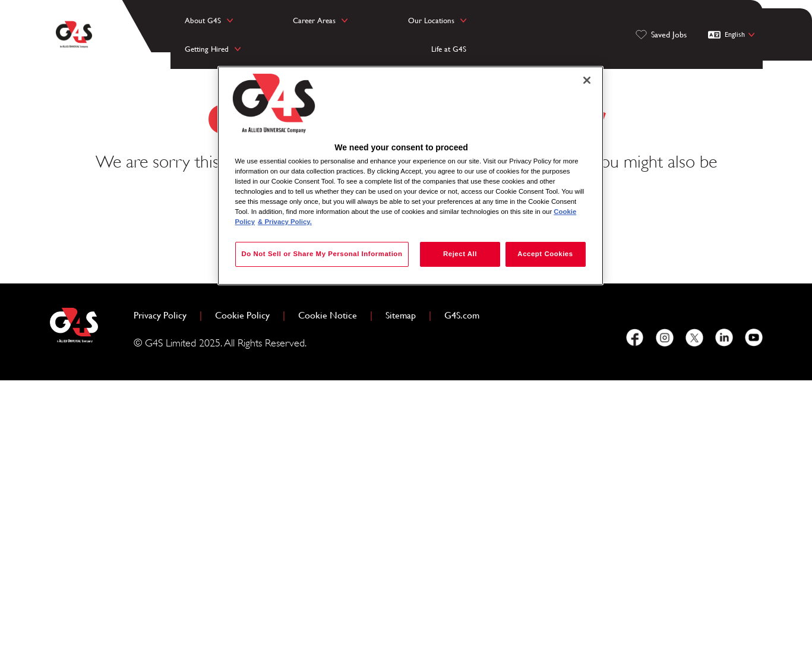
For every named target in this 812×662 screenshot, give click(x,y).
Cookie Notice (328, 596)
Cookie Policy (247, 595)
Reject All (456, 254)
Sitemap (401, 596)
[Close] (587, 80)
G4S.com (467, 595)
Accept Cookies (545, 254)
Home (356, 491)
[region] (410, 181)
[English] (733, 26)
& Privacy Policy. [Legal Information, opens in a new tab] (285, 222)
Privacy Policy (165, 595)
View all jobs (440, 491)
